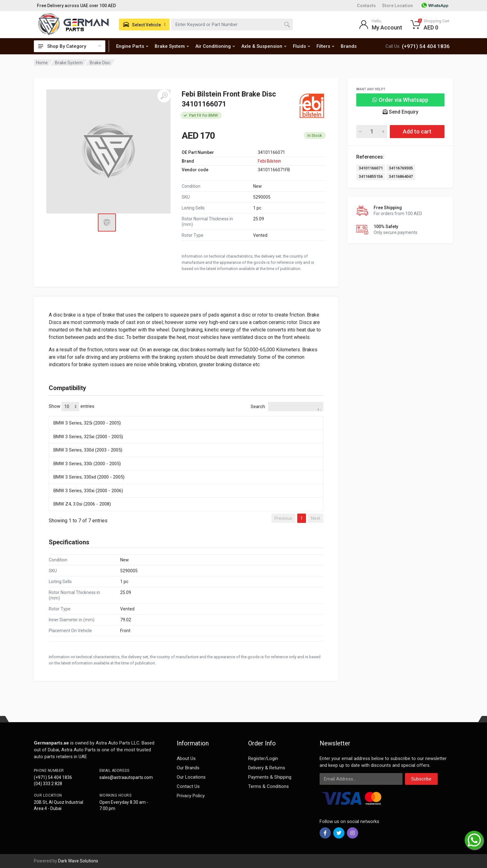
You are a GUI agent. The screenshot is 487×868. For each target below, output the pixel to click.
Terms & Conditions (269, 786)
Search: (287, 407)
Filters (325, 46)
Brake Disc (100, 63)
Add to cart (417, 131)
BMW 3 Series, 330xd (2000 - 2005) (89, 477)
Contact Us (188, 786)
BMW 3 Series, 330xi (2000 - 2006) (88, 491)
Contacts (366, 6)
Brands (349, 46)
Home (42, 63)
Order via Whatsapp (400, 100)
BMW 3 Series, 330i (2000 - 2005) (87, 464)
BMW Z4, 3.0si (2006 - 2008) (82, 504)
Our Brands (188, 768)
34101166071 (371, 168)
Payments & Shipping (270, 777)
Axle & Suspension (264, 46)
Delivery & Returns (267, 768)
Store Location (397, 6)
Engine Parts (132, 46)
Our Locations (191, 777)
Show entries (72, 407)
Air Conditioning (215, 46)
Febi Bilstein (269, 161)
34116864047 (401, 176)
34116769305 (401, 168)
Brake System (172, 46)
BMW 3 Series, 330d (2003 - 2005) (88, 450)
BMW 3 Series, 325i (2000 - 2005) (87, 423)
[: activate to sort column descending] (186, 415)
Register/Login (263, 758)
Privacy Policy (191, 796)
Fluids (301, 46)
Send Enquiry (401, 112)
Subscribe (421, 779)
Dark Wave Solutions (78, 861)
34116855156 (371, 176)
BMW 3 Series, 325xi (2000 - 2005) (88, 437)
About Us (186, 758)
